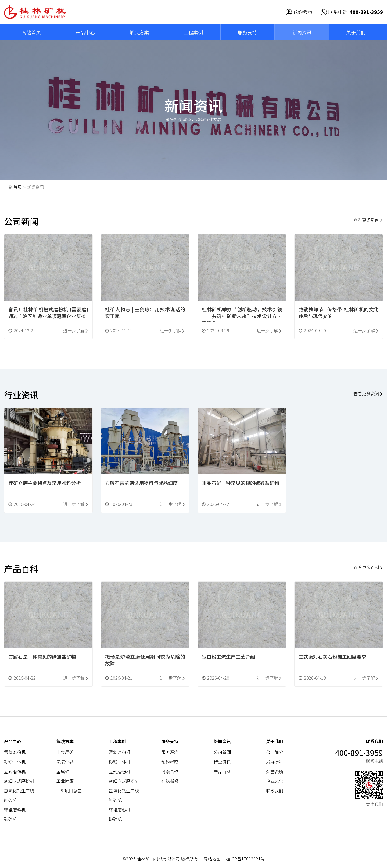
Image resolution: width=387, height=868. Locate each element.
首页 (17, 187)
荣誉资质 (275, 771)
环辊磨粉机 (15, 810)
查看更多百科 (368, 567)
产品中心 (85, 32)
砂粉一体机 (15, 762)
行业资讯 (222, 762)
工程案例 (193, 32)
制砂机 (10, 800)
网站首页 (31, 32)
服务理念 (170, 752)
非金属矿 (65, 752)
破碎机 (10, 819)
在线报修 (170, 781)
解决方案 (139, 32)
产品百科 (222, 771)
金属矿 (63, 771)
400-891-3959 (366, 12)
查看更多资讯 (368, 394)
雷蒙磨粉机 (15, 752)
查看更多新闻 (368, 220)
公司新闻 (222, 752)
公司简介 (275, 752)
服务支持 (248, 32)
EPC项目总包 (69, 791)
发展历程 (275, 762)
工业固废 (65, 781)
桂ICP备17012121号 (246, 859)
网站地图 (212, 859)
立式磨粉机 (15, 771)
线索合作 (170, 771)
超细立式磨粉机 (19, 781)
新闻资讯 (302, 32)
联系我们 (275, 791)
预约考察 (299, 12)
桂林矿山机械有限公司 (158, 859)
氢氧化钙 (65, 762)
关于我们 (356, 32)
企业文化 (275, 781)
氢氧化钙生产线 (19, 791)
